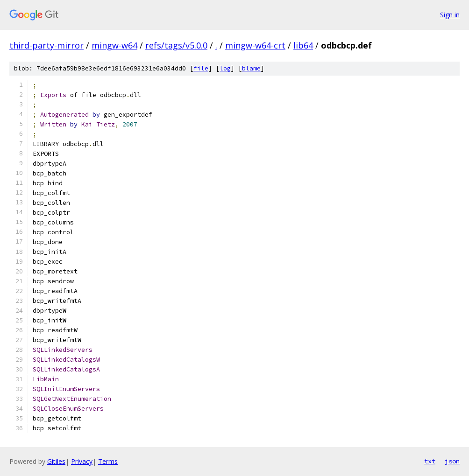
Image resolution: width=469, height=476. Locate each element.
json (452, 461)
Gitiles (56, 461)
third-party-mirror (46, 45)
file (201, 68)
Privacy (82, 461)
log (225, 68)
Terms (108, 461)
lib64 (303, 45)
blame (251, 68)
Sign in (450, 15)
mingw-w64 (114, 45)
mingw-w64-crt (255, 45)
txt (430, 461)
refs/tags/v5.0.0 (176, 45)
